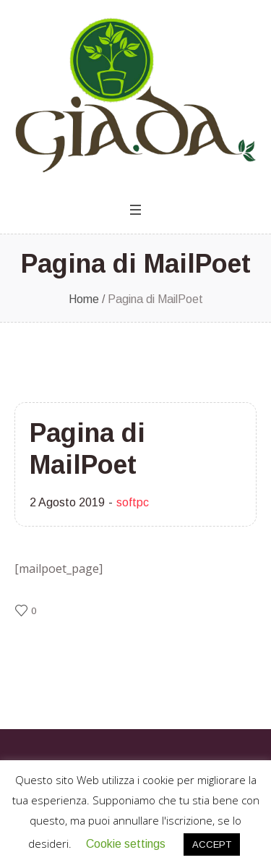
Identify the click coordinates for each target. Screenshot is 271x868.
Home (84, 299)
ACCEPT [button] (212, 844)
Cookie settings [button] (126, 844)
